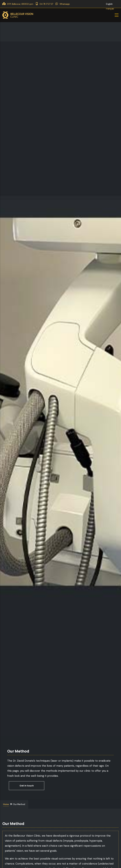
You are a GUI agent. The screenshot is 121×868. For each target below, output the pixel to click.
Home (6, 804)
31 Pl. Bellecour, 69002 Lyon (18, 4)
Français (110, 9)
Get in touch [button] (27, 786)
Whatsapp (63, 4)
